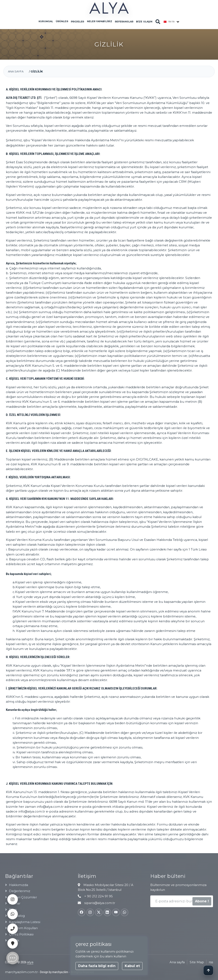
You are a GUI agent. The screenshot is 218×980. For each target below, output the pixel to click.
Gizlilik (14, 940)
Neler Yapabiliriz (100, 21)
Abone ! (202, 901)
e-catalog (17, 916)
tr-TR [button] (169, 22)
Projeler (77, 22)
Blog (13, 910)
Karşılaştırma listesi (25, 922)
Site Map (197, 962)
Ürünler (62, 21)
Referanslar (124, 22)
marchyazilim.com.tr (21, 972)
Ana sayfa (16, 71)
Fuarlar (15, 903)
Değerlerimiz (20, 891)
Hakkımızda (19, 885)
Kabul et (132, 966)
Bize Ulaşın (144, 22)
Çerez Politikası (21, 934)
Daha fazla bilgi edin (97, 966)
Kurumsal (46, 21)
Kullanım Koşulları (23, 928)
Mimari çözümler (23, 897)
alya (30, 962)
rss (211, 962)
